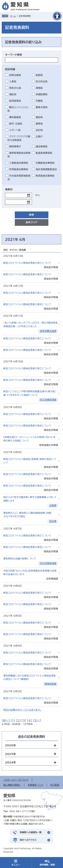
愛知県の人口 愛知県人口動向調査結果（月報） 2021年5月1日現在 (28, 515)
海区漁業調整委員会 (46, 169)
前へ (6, 720)
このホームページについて (16, 780)
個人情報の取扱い (12, 785)
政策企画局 (15, 75)
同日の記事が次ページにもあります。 (22, 710)
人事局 (13, 82)
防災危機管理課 (48, 400)
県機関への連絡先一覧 (31, 832)
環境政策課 (50, 684)
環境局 (39, 88)
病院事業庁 (15, 146)
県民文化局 (15, 88)
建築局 (39, 124)
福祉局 (13, 94)
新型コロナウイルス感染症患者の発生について (27, 274)
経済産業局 (15, 101)
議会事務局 (42, 146)
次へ (37, 720)
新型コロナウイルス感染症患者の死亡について (27, 263)
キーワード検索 (14, 55)
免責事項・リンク (36, 785)
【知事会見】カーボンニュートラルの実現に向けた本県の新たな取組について (29, 439)
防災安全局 (42, 82)
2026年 (10, 745)
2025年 (10, 754)
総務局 (39, 75)
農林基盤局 (15, 117)
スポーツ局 (15, 130)
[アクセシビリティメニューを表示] (57, 16)
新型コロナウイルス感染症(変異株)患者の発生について (30, 461)
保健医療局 (42, 94)
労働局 (39, 101)
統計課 (53, 521)
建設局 (39, 117)
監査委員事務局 (44, 153)
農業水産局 (42, 107)
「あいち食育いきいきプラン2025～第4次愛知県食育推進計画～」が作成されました (30, 325)
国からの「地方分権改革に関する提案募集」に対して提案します (30, 499)
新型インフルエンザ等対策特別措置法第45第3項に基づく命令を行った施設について (30, 393)
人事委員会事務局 (19, 163)
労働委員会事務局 (45, 163)
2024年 (10, 762)
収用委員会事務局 (19, 169)
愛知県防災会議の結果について (20, 559)
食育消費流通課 (48, 331)
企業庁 (39, 137)
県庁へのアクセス (28, 840)
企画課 (53, 505)
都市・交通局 (16, 124)
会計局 (39, 130)
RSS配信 (55, 785)
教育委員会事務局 (45, 176)
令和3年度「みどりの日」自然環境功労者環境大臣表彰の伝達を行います (30, 573)
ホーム (13, 16)
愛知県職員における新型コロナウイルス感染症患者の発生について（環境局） (30, 677)
